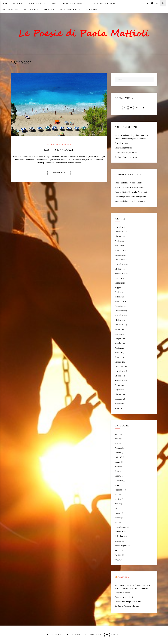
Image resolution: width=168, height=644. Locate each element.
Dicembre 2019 (121, 311)
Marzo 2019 (119, 353)
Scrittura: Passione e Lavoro (126, 157)
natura (118, 508)
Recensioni (91, 9)
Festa (117, 471)
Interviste (119, 481)
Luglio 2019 (119, 334)
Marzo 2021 (119, 246)
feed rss (123, 577)
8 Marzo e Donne (135, 183)
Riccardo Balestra (122, 188)
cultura (50, 144)
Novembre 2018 (121, 371)
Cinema (118, 453)
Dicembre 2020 (121, 260)
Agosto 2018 (120, 385)
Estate (59, 144)
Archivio (49, 9)
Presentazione (121, 527)
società (118, 550)
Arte (117, 443)
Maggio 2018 (120, 399)
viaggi (117, 560)
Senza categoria (121, 546)
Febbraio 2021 (120, 250)
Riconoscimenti (36, 3)
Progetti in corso (122, 143)
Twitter (73, 635)
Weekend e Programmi (138, 192)
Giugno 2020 (120, 283)
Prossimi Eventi (10, 9)
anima (117, 439)
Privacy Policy (31, 9)
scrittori (118, 541)
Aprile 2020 (120, 292)
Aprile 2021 (119, 241)
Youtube (112, 635)
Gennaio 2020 (120, 306)
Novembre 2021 (121, 227)
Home (5, 3)
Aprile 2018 (119, 404)
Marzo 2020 (120, 297)
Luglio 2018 (119, 390)
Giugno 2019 (120, 339)
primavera (119, 532)
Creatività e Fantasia (137, 201)
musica (118, 499)
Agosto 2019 (120, 329)
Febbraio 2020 (121, 302)
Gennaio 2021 (120, 255)
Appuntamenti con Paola (103, 3)
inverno (118, 485)
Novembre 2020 (121, 264)
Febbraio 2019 (120, 357)
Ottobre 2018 (120, 376)
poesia (117, 518)
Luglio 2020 (120, 278)
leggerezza (119, 490)
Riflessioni (119, 536)
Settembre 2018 (121, 381)
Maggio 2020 (120, 288)
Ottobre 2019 (120, 320)
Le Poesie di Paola (74, 3)
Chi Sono (17, 3)
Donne (118, 462)
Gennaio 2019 (120, 362)
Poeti (117, 522)
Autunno (118, 448)
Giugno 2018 (120, 394)
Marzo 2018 (119, 408)
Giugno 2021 (120, 236)
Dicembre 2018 (121, 367)
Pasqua (118, 513)
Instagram (92, 635)
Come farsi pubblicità (124, 148)
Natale (117, 504)
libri (117, 495)
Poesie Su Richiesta (70, 9)
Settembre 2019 (121, 325)
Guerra (118, 476)
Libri (54, 3)
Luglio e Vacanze (59, 150)
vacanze (68, 144)
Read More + (59, 173)
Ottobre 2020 (120, 269)
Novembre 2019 (121, 315)
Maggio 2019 (120, 343)
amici (117, 434)
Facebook (53, 635)
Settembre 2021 (121, 232)
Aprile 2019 (119, 348)
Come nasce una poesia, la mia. (127, 153)
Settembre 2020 (121, 274)
